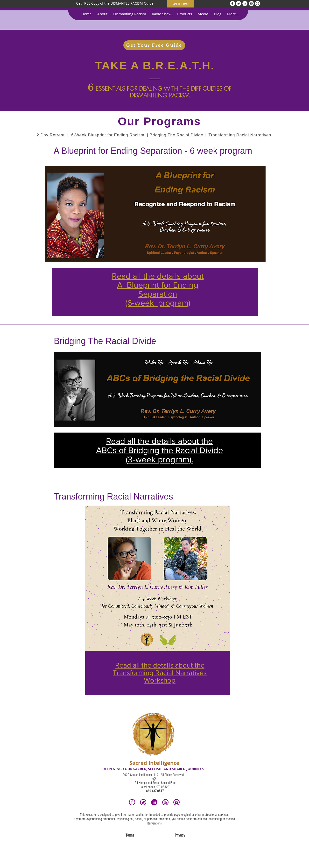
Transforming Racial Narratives (240, 135)
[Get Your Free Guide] (154, 45)
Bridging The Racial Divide (176, 135)
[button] (102, 14)
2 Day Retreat (51, 135)
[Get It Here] (180, 4)
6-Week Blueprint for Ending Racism (108, 135)
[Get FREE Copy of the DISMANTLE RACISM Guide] (115, 3)
